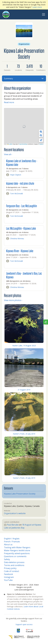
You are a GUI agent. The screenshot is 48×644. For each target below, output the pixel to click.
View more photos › (13, 300)
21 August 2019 (24, 390)
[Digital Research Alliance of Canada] (24, 637)
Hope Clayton (14, 175)
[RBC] (18, 631)
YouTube (8, 580)
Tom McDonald (14, 194)
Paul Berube (11, 525)
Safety (7, 559)
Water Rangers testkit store (17, 550)
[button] (41, 132)
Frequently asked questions (17, 553)
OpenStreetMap (23, 144)
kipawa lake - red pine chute (20, 183)
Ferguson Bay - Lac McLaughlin (22, 206)
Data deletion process (14, 562)
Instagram (9, 577)
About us (8, 544)
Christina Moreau (15, 239)
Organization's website (15, 513)
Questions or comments (15, 556)
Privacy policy (10, 568)
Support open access (24, 624)
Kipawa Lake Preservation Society (20, 494)
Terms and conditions (14, 565)
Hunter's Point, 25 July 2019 (24, 434)
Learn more (37, 7)
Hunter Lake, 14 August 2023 (24, 346)
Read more (9, 102)
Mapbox (41, 144)
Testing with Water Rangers (17, 547)
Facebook (8, 574)
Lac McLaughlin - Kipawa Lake (21, 228)
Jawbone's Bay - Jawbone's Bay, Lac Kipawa (24, 275)
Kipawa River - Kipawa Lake (20, 251)
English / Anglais (12, 539)
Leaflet (10, 144)
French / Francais (12, 542)
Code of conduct (12, 571)
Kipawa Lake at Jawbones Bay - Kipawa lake (22, 163)
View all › (8, 154)
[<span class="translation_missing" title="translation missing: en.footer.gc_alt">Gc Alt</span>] (30, 631)
